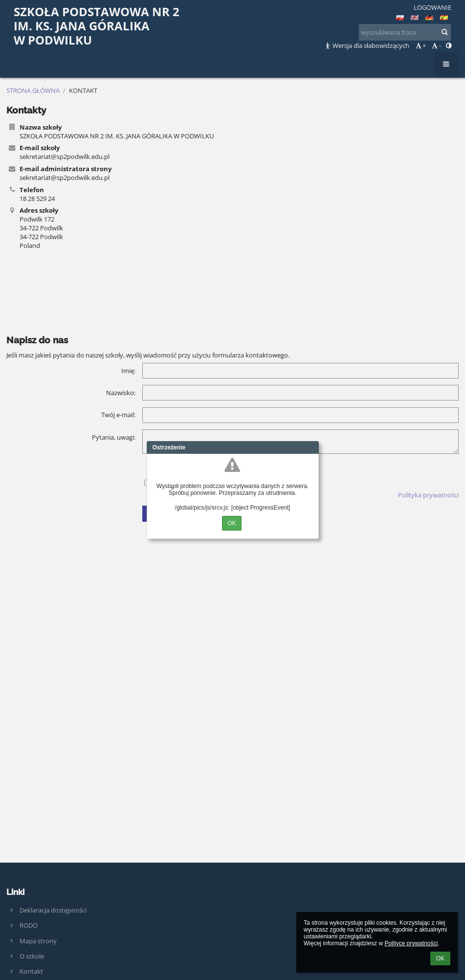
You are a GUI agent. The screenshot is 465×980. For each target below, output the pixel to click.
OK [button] (440, 958)
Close (311, 447)
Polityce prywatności (411, 943)
